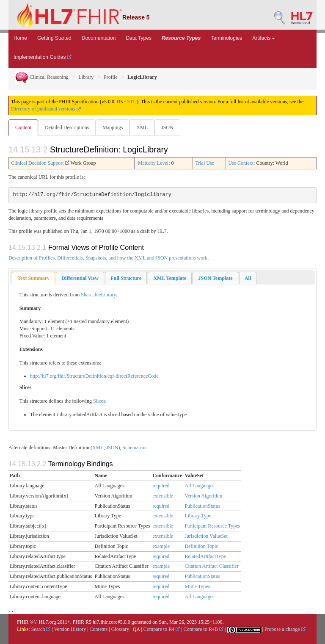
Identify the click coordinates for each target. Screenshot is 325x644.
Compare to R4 (162, 629)
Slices (99, 401)
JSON (167, 127)
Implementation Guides (43, 57)
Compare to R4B (204, 629)
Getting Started (54, 38)
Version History (70, 629)
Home (20, 38)
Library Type (198, 516)
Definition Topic (201, 546)
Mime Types (197, 586)
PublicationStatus (202, 506)
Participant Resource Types (212, 526)
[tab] (33, 278)
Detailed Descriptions (67, 127)
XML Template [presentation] (170, 278)
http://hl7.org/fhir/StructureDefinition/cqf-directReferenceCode (94, 376)
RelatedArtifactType (205, 556)
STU (132, 102)
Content (23, 127)
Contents (99, 629)
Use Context (241, 163)
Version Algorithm (203, 496)
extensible (163, 496)
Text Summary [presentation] (33, 278)
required (161, 486)
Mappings (113, 127)
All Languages (199, 486)
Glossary (120, 629)
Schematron (134, 448)
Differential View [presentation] (80, 278)
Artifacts (263, 38)
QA (136, 629)
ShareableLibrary (98, 295)
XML (142, 127)
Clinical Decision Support (40, 163)
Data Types (138, 38)
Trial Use (205, 163)
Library (86, 77)
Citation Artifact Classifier (211, 566)
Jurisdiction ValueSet (206, 536)
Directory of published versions (46, 109)
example (161, 546)
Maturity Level (153, 163)
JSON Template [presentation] (215, 278)
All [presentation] (248, 278)
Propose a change (285, 629)
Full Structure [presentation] (126, 278)
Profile (111, 77)
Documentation (99, 38)
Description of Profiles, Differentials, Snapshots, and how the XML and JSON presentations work (108, 258)
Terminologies (226, 38)
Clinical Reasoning (42, 77)
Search (41, 629)
